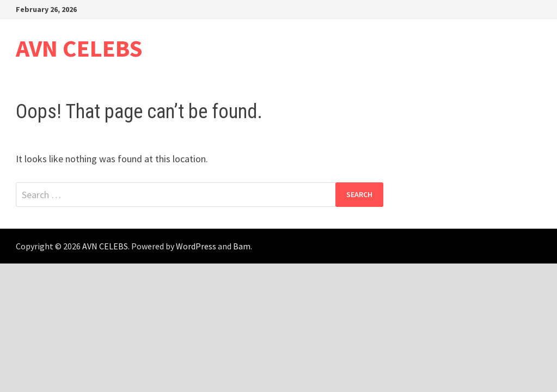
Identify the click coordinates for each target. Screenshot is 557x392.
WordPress (196, 246)
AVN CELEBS (79, 48)
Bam (242, 246)
